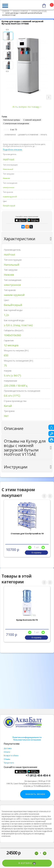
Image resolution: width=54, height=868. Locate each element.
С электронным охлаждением (16, 123)
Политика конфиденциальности (27, 737)
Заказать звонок (35, 794)
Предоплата (9, 763)
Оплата (7, 752)
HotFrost (9, 159)
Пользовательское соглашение (27, 740)
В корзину (27, 863)
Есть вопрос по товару (27, 107)
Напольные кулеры (12, 120)
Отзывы (7, 759)
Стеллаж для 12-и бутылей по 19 (27, 534)
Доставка (8, 748)
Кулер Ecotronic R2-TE (27, 620)
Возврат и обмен (11, 756)
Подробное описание (13, 150)
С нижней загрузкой (32, 120)
